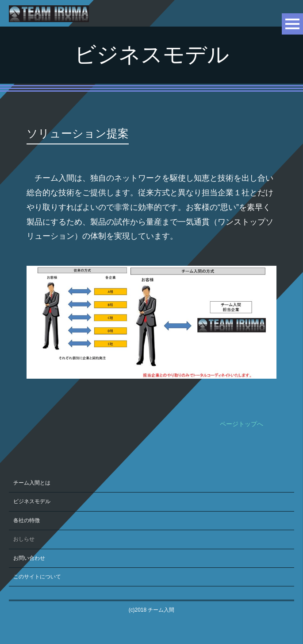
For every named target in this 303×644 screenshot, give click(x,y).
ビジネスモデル (32, 501)
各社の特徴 (27, 520)
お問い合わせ (29, 558)
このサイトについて (37, 577)
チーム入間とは (32, 483)
